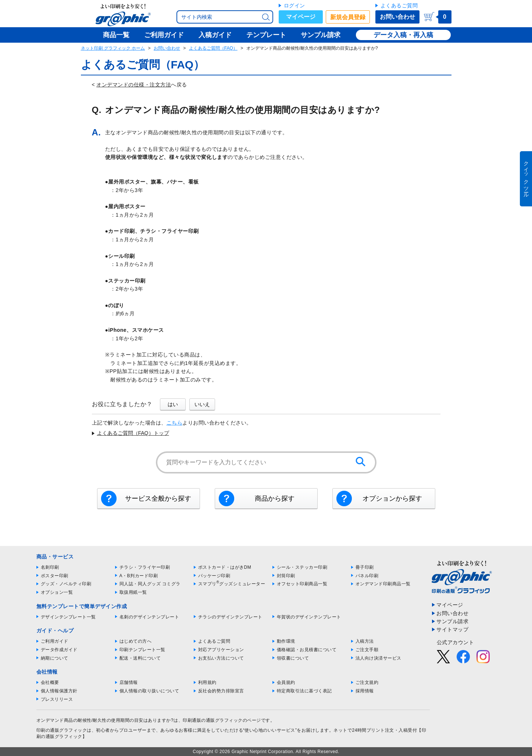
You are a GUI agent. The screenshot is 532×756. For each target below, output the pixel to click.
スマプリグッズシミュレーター (232, 584)
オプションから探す (392, 498)
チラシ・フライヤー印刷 (145, 567)
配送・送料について (140, 658)
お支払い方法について (221, 658)
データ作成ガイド (59, 650)
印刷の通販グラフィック (62, 730)
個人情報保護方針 (59, 691)
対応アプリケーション (221, 650)
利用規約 (207, 682)
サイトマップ (452, 629)
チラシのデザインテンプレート (230, 617)
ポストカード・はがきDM (225, 567)
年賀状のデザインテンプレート (309, 617)
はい (173, 404)
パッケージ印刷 (214, 576)
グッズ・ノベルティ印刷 (66, 584)
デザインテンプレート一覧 (68, 617)
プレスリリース (57, 699)
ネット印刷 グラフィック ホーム (113, 48)
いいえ (202, 404)
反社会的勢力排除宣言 (221, 691)
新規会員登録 (348, 17)
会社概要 (50, 682)
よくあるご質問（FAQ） (213, 48)
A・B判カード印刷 (139, 576)
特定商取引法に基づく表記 (304, 691)
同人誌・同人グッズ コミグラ (150, 584)
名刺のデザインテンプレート (149, 617)
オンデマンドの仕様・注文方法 (134, 85)
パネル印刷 (367, 576)
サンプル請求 (452, 621)
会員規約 (286, 682)
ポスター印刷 (55, 576)
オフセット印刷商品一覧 (302, 584)
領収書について (293, 658)
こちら (175, 423)
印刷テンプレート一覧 (142, 650)
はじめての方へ (136, 641)
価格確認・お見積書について (307, 650)
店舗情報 (129, 682)
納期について (55, 658)
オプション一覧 (57, 592)
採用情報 (365, 691)
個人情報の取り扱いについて (149, 691)
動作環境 (286, 641)
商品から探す (275, 498)
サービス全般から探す (158, 498)
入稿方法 (365, 641)
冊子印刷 (365, 567)
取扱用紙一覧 (133, 592)
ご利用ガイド (55, 641)
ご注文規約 (367, 682)
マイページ (301, 17)
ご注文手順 (367, 650)
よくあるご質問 (399, 6)
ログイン (294, 6)
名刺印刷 (50, 567)
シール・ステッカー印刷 (302, 567)
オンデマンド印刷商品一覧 (383, 584)
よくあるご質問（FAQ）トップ (133, 433)
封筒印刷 (286, 576)
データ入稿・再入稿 (403, 35)
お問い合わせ (397, 17)
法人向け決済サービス (379, 658)
